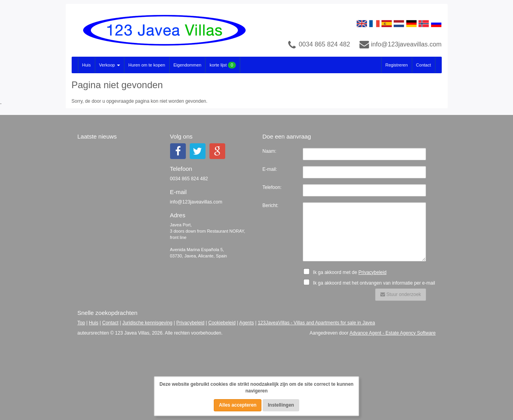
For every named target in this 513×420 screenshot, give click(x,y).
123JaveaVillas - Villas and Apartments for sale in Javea (317, 323)
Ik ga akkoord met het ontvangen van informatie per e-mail (372, 282)
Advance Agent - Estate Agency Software (393, 333)
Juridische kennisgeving (147, 323)
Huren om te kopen (147, 65)
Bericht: (271, 205)
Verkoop (110, 65)
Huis (87, 65)
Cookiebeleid (222, 323)
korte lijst (223, 65)
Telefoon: (272, 187)
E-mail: (270, 169)
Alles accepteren (238, 405)
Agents (247, 323)
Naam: (269, 151)
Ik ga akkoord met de (347, 272)
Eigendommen (188, 65)
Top (81, 323)
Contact (424, 65)
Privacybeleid (372, 272)
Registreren (397, 65)
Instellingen (281, 405)
